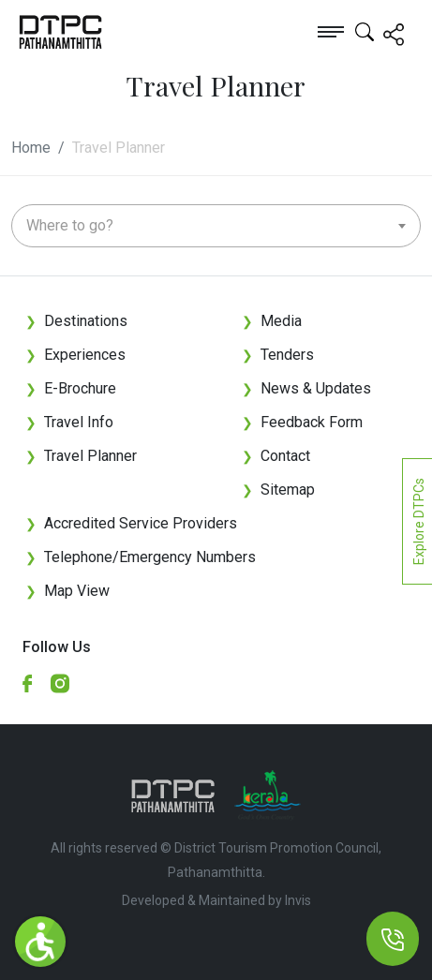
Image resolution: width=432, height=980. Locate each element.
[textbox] (216, 226)
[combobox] (216, 226)
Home (31, 148)
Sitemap (278, 490)
